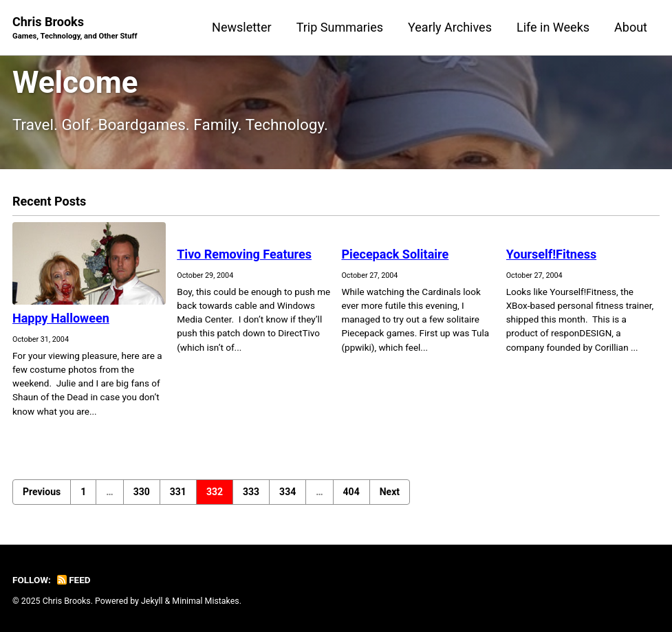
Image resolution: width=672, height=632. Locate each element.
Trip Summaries (340, 27)
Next (390, 492)
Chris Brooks (75, 29)
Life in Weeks (553, 27)
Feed (74, 580)
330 (142, 492)
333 (251, 492)
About (631, 27)
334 (288, 492)
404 (351, 492)
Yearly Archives (450, 27)
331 (178, 492)
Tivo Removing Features (244, 254)
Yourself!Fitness (551, 254)
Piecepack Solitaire (395, 254)
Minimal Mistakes (205, 601)
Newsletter (242, 27)
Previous (42, 492)
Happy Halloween (61, 318)
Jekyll (152, 601)
